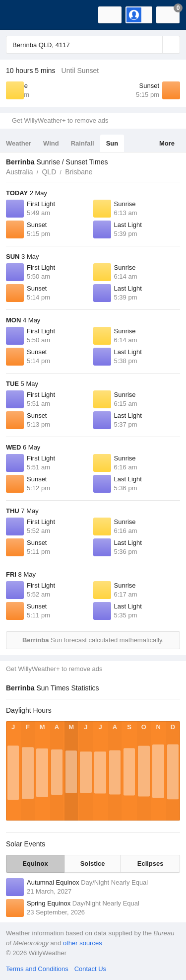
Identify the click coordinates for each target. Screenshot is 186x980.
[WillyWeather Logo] (22, 15)
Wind (51, 143)
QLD (49, 172)
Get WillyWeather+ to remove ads (60, 120)
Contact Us (90, 969)
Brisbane (79, 172)
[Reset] (154, 45)
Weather (19, 143)
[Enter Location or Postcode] (93, 45)
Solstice (93, 864)
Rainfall (83, 143)
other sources (83, 943)
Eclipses (151, 864)
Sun (112, 143)
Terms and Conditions (37, 969)
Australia (19, 172)
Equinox (35, 864)
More (167, 143)
